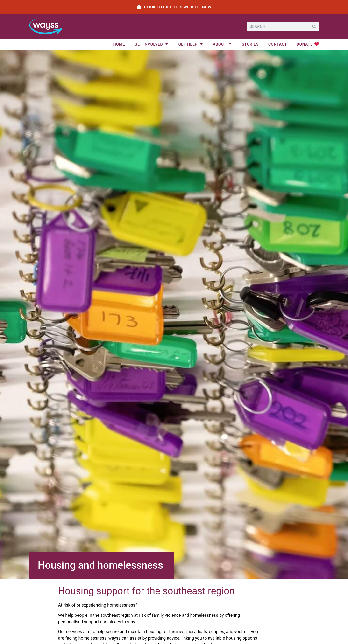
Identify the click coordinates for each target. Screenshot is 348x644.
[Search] (314, 27)
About (223, 45)
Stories (250, 45)
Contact (278, 45)
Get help (191, 45)
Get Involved (152, 45)
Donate (305, 45)
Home (119, 45)
